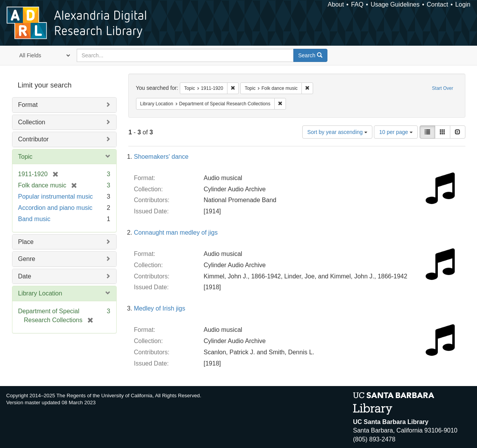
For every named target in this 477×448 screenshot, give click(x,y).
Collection (32, 122)
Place (26, 242)
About (336, 4)
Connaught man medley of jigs (176, 233)
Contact (437, 4)
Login (463, 4)
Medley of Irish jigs (160, 308)
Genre (27, 259)
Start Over (443, 88)
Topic (25, 157)
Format (28, 105)
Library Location (40, 293)
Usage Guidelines (395, 4)
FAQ (357, 4)
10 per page (396, 132)
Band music (34, 219)
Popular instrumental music (56, 197)
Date (25, 276)
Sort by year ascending (337, 132)
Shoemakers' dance (161, 157)
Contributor (34, 139)
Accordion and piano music (55, 208)
